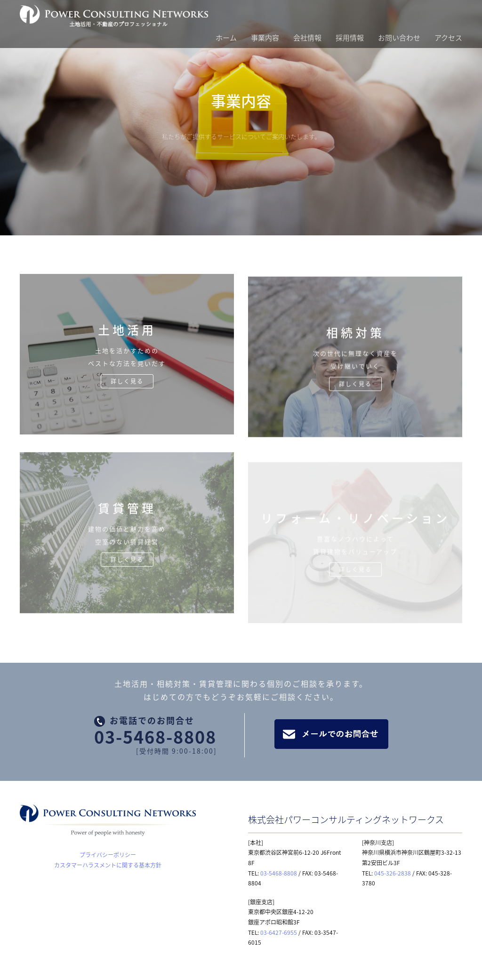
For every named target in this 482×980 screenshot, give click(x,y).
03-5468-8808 (155, 737)
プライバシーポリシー (108, 855)
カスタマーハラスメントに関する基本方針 (108, 865)
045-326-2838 (393, 873)
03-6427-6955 (279, 932)
